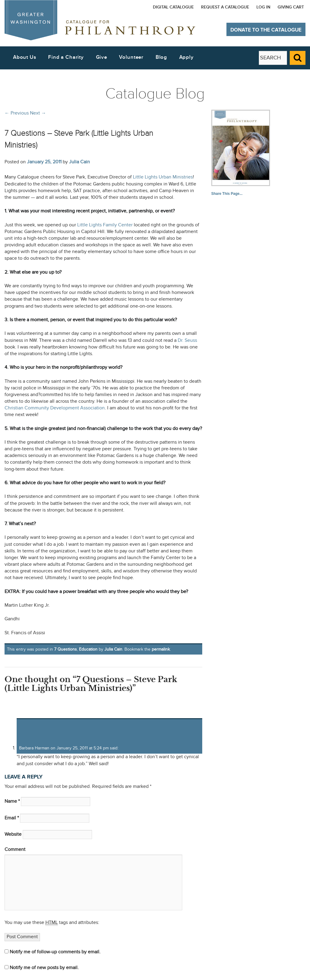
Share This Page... (227, 194)
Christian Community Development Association (55, 408)
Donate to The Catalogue (266, 30)
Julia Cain (79, 162)
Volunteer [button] (131, 57)
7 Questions (66, 649)
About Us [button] (25, 57)
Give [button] (102, 57)
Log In (263, 7)
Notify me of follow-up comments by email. (55, 952)
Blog (161, 57)
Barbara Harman (34, 748)
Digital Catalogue (173, 7)
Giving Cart (291, 7)
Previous (17, 113)
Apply (186, 57)
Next (38, 113)
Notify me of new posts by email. (44, 968)
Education (88, 649)
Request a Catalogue (225, 7)
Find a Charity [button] (66, 57)
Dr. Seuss (187, 340)
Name (12, 801)
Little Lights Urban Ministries (163, 177)
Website (13, 834)
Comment (15, 850)
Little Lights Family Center (105, 225)
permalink (161, 649)
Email (12, 818)
